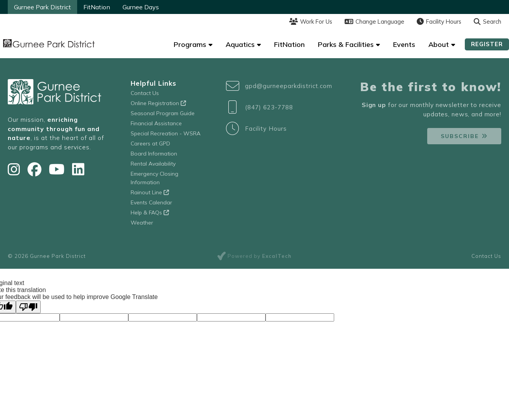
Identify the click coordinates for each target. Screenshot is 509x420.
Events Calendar (151, 202)
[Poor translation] (28, 307)
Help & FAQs (150, 213)
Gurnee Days (141, 7)
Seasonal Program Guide (163, 113)
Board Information (154, 154)
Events (404, 44)
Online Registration (158, 103)
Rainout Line (150, 192)
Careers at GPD (150, 143)
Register (487, 44)
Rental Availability (153, 164)
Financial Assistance (156, 123)
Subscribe (460, 136)
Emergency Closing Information (154, 178)
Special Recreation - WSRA (166, 133)
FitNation (97, 7)
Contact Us (145, 93)
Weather (142, 223)
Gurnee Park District (42, 7)
